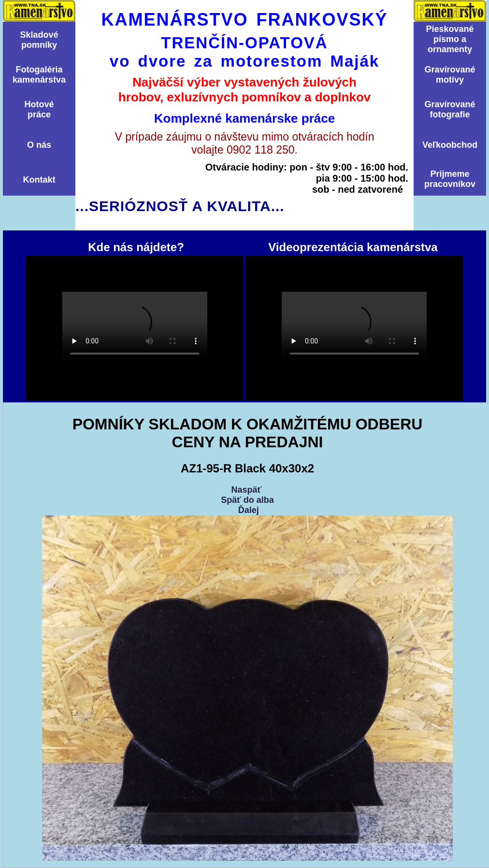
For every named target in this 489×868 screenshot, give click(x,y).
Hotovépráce (39, 109)
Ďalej (249, 510)
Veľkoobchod (450, 145)
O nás (39, 145)
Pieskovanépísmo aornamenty (450, 39)
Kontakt (39, 180)
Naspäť (246, 490)
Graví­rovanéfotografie (450, 109)
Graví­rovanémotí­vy (450, 75)
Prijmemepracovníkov (450, 179)
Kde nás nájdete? (135, 328)
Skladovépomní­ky (39, 40)
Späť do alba (247, 500)
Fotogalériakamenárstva (39, 75)
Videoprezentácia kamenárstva (354, 328)
